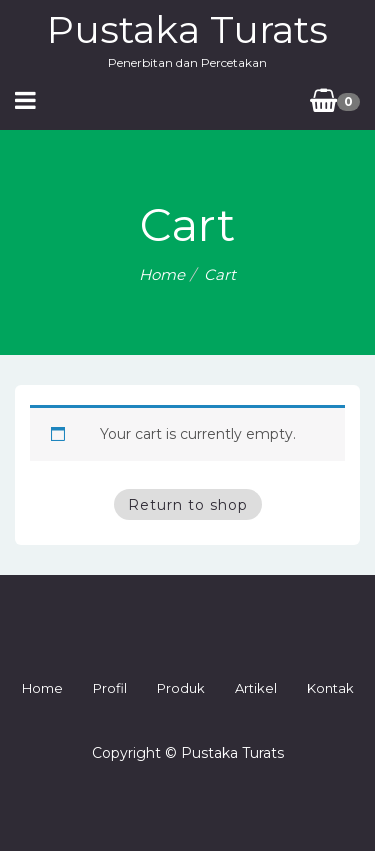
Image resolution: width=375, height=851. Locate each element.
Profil (110, 688)
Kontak (330, 688)
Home (162, 274)
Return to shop (188, 505)
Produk (181, 688)
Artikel (256, 688)
